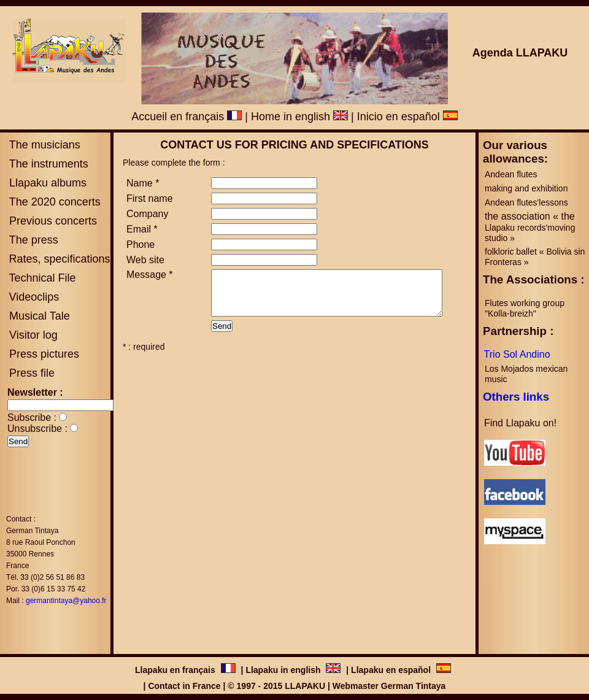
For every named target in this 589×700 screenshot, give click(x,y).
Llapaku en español (391, 670)
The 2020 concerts (55, 202)
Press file (32, 373)
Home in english (299, 117)
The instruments (47, 164)
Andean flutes (511, 174)
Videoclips (34, 297)
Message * (150, 275)
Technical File (42, 278)
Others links (516, 397)
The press (32, 240)
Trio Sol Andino (517, 354)
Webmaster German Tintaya (389, 686)
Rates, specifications (59, 259)
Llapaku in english (283, 670)
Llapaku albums (46, 183)
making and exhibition (526, 188)
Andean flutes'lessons (526, 202)
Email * (142, 229)
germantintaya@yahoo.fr (66, 601)
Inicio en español (407, 117)
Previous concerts (52, 221)
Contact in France (184, 686)
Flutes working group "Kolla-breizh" (526, 308)
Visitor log (32, 335)
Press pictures (43, 354)
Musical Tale (40, 316)
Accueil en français (187, 117)
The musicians (43, 145)
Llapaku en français (176, 670)
